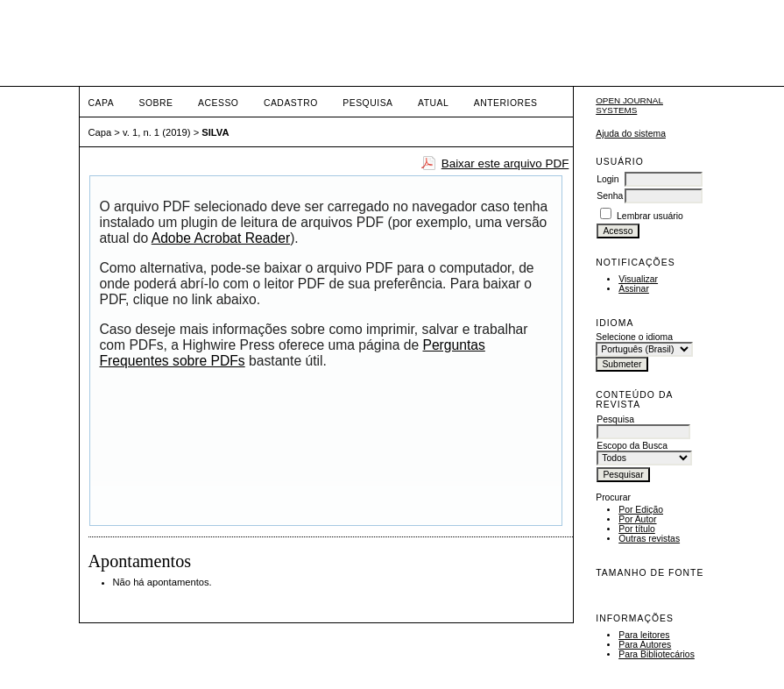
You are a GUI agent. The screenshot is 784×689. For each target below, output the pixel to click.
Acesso (218, 103)
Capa (102, 103)
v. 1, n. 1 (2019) (157, 132)
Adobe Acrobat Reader (221, 238)
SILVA (215, 132)
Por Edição (641, 510)
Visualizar (638, 279)
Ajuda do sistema (631, 134)
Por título (637, 529)
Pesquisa (367, 103)
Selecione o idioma (634, 337)
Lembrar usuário (650, 216)
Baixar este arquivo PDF (505, 163)
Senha (610, 196)
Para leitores (644, 635)
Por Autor (637, 519)
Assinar (634, 289)
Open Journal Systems (629, 105)
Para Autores (645, 645)
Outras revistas (649, 539)
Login (607, 179)
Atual (433, 103)
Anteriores (506, 103)
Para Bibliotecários (657, 654)
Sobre (156, 103)
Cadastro (291, 103)
